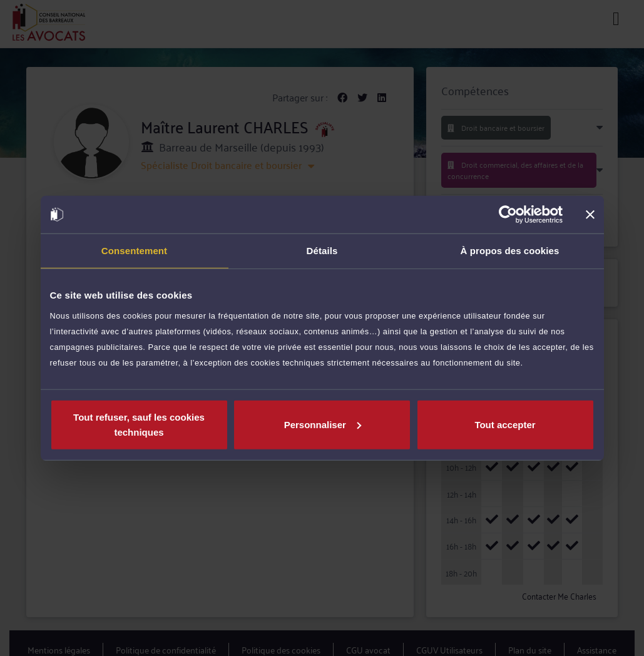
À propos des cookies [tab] (510, 251)
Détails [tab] (322, 251)
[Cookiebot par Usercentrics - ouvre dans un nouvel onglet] (508, 215)
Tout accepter (505, 424)
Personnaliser (323, 424)
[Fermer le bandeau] (590, 215)
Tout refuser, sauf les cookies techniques (139, 424)
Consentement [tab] (134, 251)
